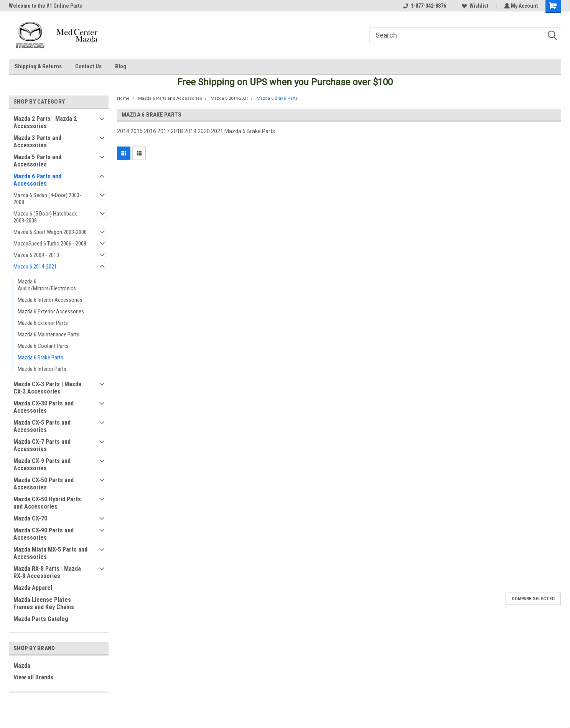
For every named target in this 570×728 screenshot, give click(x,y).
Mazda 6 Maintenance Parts (49, 334)
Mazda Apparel (33, 588)
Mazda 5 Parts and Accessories (37, 161)
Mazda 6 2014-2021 (35, 267)
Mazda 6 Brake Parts (40, 357)
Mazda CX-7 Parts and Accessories (42, 445)
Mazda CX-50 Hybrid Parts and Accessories (47, 503)
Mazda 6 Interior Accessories (50, 300)
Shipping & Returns (38, 66)
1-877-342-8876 (424, 6)
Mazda (22, 666)
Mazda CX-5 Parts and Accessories (42, 426)
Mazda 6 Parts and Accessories (37, 180)
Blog (121, 66)
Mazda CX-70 (30, 518)
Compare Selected (533, 599)
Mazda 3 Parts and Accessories (37, 142)
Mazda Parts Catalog (41, 619)
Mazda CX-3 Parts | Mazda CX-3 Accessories (47, 388)
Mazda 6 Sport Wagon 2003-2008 (50, 232)
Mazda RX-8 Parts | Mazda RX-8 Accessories (47, 572)
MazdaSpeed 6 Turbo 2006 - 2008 (50, 244)
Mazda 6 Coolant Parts (43, 346)
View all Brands (33, 677)
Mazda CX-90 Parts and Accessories (44, 534)
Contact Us (88, 66)
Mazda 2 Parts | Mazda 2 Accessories (45, 122)
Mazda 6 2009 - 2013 (36, 255)
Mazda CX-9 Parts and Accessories (42, 464)
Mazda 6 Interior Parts (42, 369)
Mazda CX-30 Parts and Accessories (44, 407)
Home (123, 98)
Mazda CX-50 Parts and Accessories (44, 484)
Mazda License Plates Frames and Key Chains (44, 603)
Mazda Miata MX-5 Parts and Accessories (50, 553)
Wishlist (474, 6)
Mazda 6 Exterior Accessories (51, 311)
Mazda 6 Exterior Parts (43, 323)
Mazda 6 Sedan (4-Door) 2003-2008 (47, 199)
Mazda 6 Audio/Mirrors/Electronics (47, 285)
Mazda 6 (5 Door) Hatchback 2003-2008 (45, 217)
